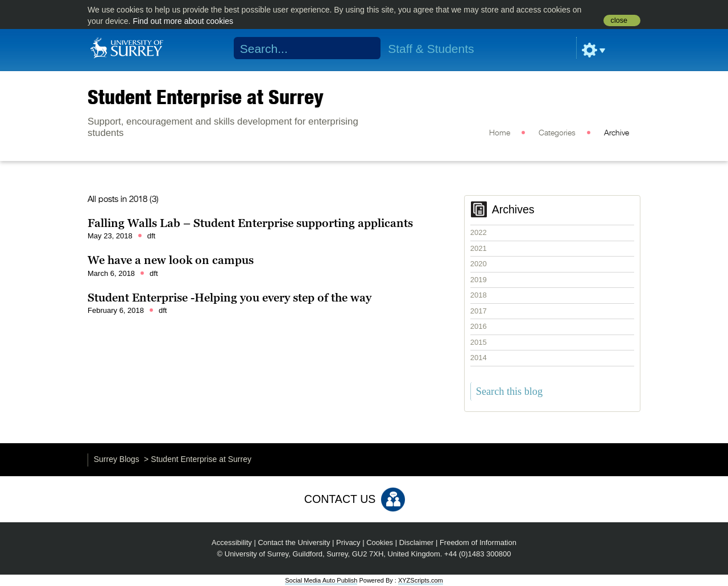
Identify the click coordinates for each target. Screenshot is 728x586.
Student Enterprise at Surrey (206, 97)
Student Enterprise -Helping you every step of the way (229, 298)
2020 (479, 264)
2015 (479, 342)
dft (151, 236)
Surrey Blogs (117, 459)
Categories (557, 133)
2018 (479, 295)
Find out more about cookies (183, 21)
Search (365, 48)
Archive (617, 133)
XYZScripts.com (421, 580)
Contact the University (294, 542)
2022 (479, 232)
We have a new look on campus (171, 260)
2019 (479, 280)
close (619, 20)
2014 (479, 358)
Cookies (380, 542)
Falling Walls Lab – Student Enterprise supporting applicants (250, 223)
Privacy (348, 542)
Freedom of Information (478, 542)
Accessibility (232, 542)
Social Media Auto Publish (321, 580)
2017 (479, 311)
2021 (479, 248)
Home (500, 133)
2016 (479, 326)
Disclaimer (417, 542)
